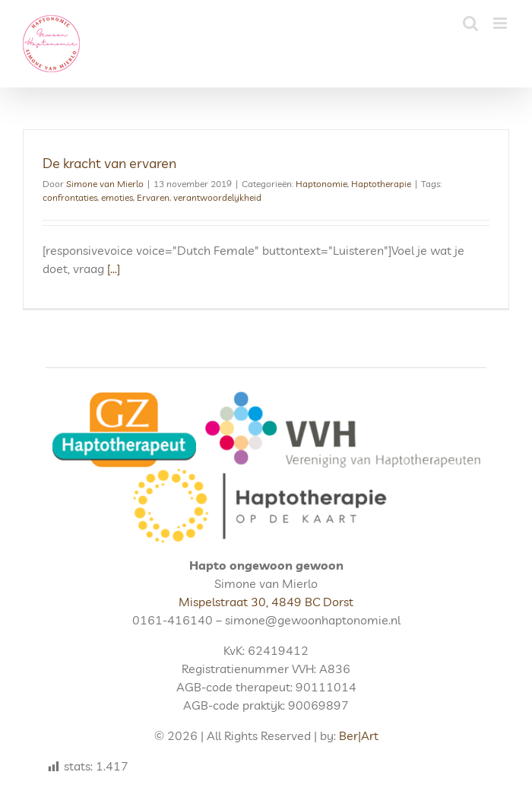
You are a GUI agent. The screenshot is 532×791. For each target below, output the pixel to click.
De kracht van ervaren (109, 163)
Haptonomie (321, 184)
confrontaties (70, 197)
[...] (114, 268)
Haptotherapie (381, 184)
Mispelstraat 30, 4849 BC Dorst (266, 602)
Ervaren (153, 197)
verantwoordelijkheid (217, 197)
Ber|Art (359, 735)
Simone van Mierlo (105, 184)
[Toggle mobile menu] (501, 23)
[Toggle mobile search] (470, 23)
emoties (117, 197)
